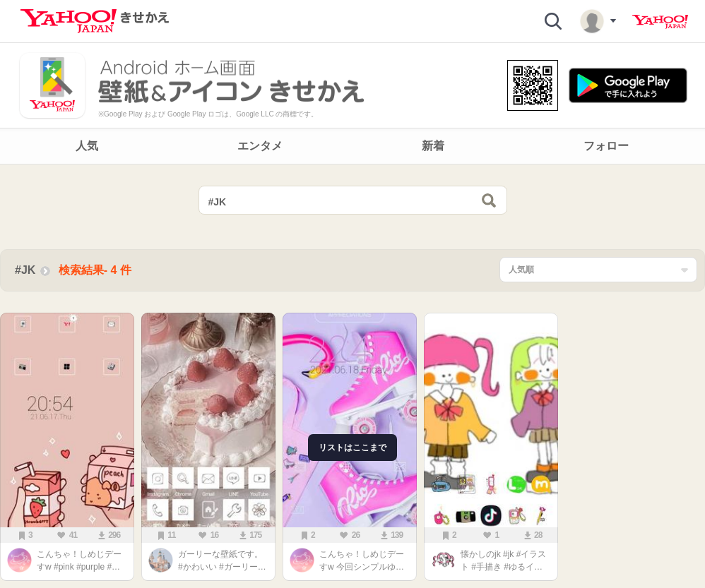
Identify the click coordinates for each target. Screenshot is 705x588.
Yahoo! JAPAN (660, 22)
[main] (352, 380)
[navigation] (352, 146)
